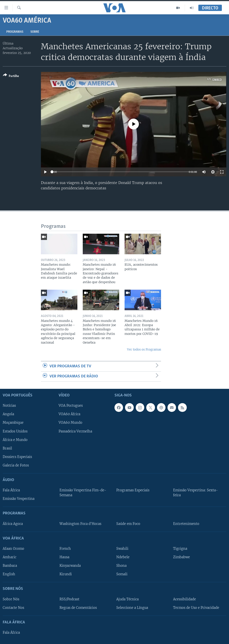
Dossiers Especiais (17, 457)
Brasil (7, 448)
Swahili (122, 549)
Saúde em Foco (128, 524)
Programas (15, 32)
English (9, 574)
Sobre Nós (11, 599)
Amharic (10, 557)
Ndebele (123, 557)
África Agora (13, 524)
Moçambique (13, 423)
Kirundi (66, 574)
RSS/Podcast (69, 599)
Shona (121, 566)
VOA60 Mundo (70, 423)
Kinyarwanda (70, 566)
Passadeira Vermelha (75, 431)
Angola (8, 414)
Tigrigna (180, 549)
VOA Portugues (71, 406)
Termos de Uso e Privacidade (196, 608)
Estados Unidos (15, 431)
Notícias (9, 406)
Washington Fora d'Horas (80, 524)
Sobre (35, 32)
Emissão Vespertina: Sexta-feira (195, 493)
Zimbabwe (181, 557)
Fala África (11, 490)
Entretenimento (186, 524)
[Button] (11, 76)
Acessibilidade (184, 599)
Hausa (64, 557)
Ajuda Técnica (127, 599)
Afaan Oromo (13, 549)
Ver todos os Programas (144, 350)
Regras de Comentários (78, 608)
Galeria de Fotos (16, 465)
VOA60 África (69, 414)
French (65, 549)
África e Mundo (15, 440)
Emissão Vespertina (19, 499)
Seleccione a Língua (132, 608)
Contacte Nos (13, 608)
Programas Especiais (133, 490)
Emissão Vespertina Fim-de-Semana (83, 493)
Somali (122, 574)
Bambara (10, 566)
